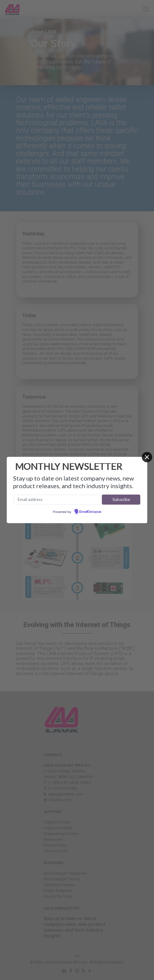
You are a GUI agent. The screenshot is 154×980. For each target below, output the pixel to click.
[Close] (147, 457)
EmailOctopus (90, 512)
